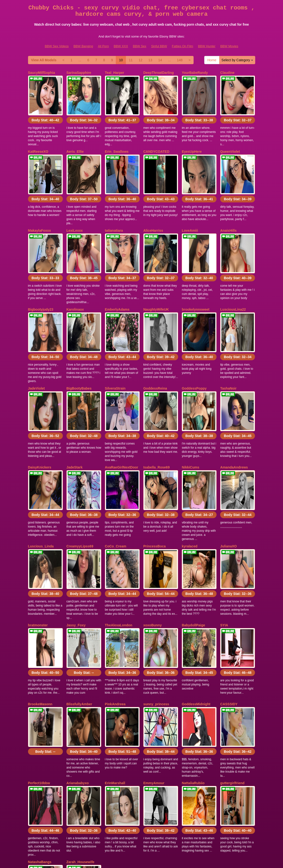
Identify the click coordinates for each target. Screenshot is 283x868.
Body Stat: (45, 107)
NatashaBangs (40, 729)
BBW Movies (229, 46)
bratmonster (38, 532)
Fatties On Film (182, 46)
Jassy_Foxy (76, 532)
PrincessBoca (155, 466)
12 (141, 60)
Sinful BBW (159, 46)
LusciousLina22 (233, 269)
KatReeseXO (38, 138)
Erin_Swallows (117, 138)
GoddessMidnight (196, 598)
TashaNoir (228, 335)
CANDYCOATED (156, 138)
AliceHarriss (153, 204)
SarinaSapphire (79, 73)
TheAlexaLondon (119, 532)
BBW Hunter (207, 46)
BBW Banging (83, 46)
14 (160, 60)
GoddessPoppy (194, 335)
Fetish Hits (135, 861)
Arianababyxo (78, 663)
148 (180, 60)
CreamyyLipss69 (80, 466)
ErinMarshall (115, 663)
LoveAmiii (190, 204)
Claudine (227, 73)
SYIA (224, 532)
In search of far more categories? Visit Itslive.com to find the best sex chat (142, 823)
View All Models (44, 60)
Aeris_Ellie (75, 138)
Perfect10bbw (39, 663)
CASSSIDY (229, 598)
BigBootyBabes (79, 335)
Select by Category (237, 60)
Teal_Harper (115, 73)
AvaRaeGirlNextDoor (122, 401)
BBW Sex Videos (57, 46)
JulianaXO (228, 466)
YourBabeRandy (195, 73)
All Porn (103, 46)
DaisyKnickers (40, 401)
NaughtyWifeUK (156, 269)
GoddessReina (155, 335)
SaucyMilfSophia (42, 73)
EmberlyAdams (117, 269)
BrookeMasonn (40, 598)
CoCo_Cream (116, 466)
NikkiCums (190, 401)
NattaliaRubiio (193, 663)
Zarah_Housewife (80, 729)
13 (150, 60)
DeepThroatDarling (159, 73)
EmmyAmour (154, 663)
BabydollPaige (193, 532)
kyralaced (190, 466)
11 (131, 60)
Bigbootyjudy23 (41, 269)
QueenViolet (230, 138)
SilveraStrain (115, 335)
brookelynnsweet (196, 269)
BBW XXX (121, 46)
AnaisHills (228, 204)
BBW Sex (140, 46)
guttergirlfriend (232, 663)
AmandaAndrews (234, 401)
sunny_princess (156, 598)
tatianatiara (114, 204)
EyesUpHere (192, 138)
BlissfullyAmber (79, 598)
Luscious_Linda (41, 466)
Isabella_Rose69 (156, 401)
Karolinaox (75, 269)
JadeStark (75, 401)
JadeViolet (36, 335)
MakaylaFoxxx (40, 204)
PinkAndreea (115, 598)
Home (212, 60)
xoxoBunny (152, 532)
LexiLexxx (75, 204)
